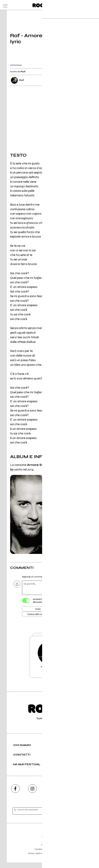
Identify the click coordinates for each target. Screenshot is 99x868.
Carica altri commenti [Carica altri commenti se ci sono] (41, 615)
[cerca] (88, 5)
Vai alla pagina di (50, 661)
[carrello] (82, 5)
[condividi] (86, 63)
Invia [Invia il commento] (38, 609)
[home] (43, 5)
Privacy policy (58, 855)
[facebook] (15, 794)
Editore (50, 840)
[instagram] (32, 794)
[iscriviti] (80, 817)
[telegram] (84, 794)
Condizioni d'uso (42, 855)
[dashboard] (95, 5)
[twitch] (67, 794)
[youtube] (50, 794)
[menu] (5, 5)
